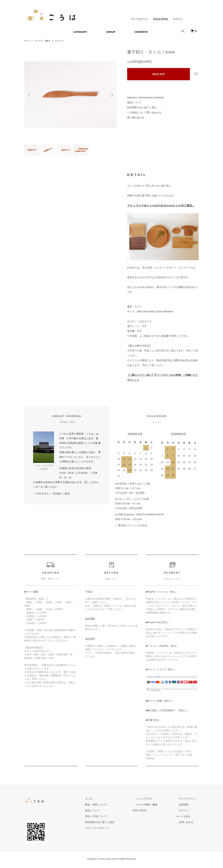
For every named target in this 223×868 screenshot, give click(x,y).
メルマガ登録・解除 (155, 807)
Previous (30, 95)
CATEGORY (80, 32)
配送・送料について (110, 807)
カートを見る (189, 818)
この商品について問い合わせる (144, 112)
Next (111, 95)
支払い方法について (110, 818)
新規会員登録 (161, 19)
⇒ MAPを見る (41, 496)
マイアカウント (140, 19)
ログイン (178, 19)
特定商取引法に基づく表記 (142, 107)
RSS (146, 813)
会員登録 (186, 807)
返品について (134, 102)
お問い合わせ (189, 824)
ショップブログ (152, 801)
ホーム (28, 41)
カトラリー (65, 41)
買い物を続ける (136, 118)
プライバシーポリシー (111, 830)
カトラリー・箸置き (45, 41)
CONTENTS (141, 32)
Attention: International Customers (146, 97)
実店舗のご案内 (61, 496)
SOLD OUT (159, 74)
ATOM (154, 813)
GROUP (111, 32)
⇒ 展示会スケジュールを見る (131, 527)
